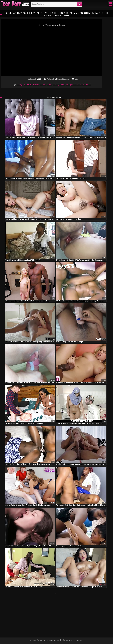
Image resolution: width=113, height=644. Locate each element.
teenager (69, 85)
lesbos (43, 85)
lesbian (36, 85)
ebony (20, 85)
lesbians (78, 85)
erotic (49, 85)
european (28, 85)
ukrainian (86, 85)
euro (63, 85)
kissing (56, 85)
